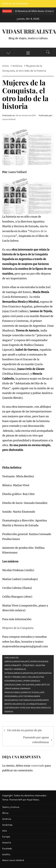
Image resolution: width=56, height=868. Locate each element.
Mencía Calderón (33, 700)
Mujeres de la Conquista (18, 628)
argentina (28, 673)
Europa (6, 837)
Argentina (19, 662)
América (9, 662)
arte (36, 673)
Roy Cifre (20, 708)
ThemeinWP (16, 800)
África (5, 813)
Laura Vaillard (9, 119)
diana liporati (23, 681)
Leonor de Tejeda (29, 692)
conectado (38, 766)
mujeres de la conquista (26, 704)
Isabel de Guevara (25, 685)
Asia (5, 831)
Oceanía (7, 843)
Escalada (7, 848)
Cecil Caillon (28, 677)
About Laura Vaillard (13, 860)
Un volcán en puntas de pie (25, 730)
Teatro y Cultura (11, 807)
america (18, 673)
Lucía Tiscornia (25, 696)
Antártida (7, 825)
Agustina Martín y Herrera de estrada (25, 669)
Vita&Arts (16, 665)
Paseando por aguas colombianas (36, 740)
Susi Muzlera (33, 708)
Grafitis (6, 854)
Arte (27, 662)
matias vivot (17, 700)
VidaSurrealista (29, 31)
